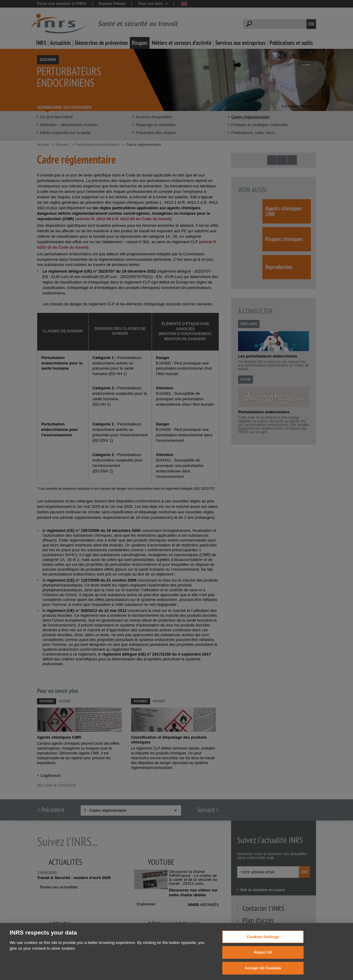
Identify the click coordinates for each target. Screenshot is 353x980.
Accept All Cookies (263, 973)
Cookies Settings (263, 942)
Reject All (263, 957)
